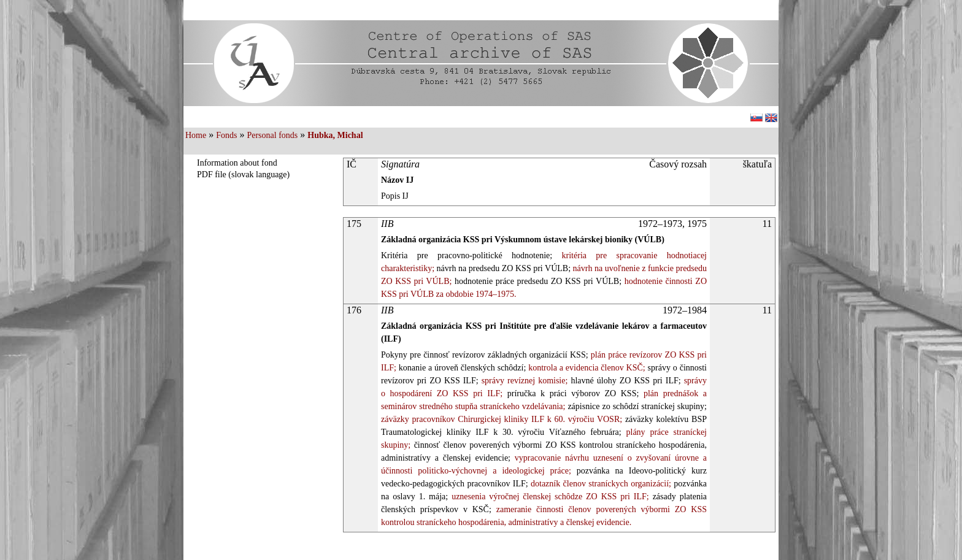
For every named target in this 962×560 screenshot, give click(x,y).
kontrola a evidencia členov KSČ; (585, 368)
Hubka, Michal (335, 135)
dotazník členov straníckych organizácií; (600, 484)
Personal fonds (272, 135)
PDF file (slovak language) (243, 175)
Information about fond (237, 163)
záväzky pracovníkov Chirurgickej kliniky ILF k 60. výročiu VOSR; (502, 419)
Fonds (226, 135)
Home (196, 135)
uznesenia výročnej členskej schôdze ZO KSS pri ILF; (548, 497)
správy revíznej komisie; (523, 381)
